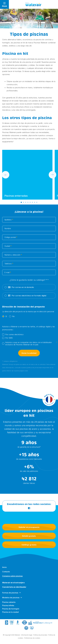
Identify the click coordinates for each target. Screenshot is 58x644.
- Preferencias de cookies (32, 640)
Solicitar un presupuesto (29, 527)
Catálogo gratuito (29, 545)
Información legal (27, 637)
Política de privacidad (40, 637)
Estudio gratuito (29, 536)
